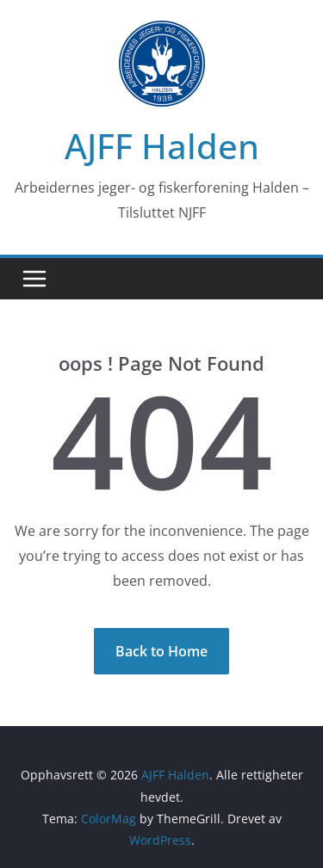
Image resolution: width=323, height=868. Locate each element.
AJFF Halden (162, 146)
